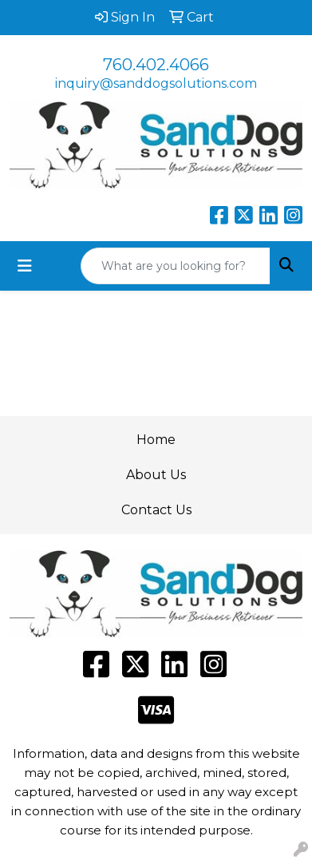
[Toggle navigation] (25, 266)
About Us (156, 475)
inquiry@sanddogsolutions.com (156, 83)
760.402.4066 (156, 65)
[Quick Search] (176, 266)
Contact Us (156, 510)
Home (156, 440)
